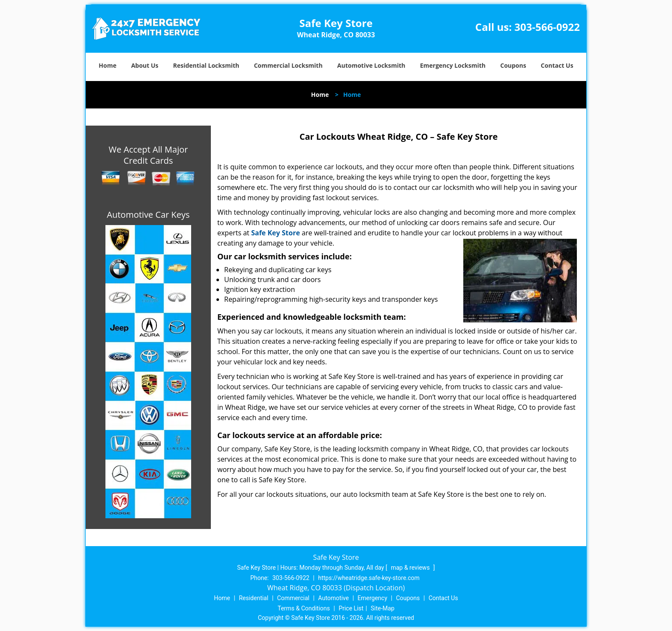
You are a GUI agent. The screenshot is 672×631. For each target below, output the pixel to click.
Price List (351, 608)
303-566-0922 (547, 27)
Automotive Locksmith (371, 65)
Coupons (513, 65)
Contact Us (557, 65)
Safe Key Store (276, 233)
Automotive (333, 598)
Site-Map (382, 608)
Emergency (372, 598)
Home (107, 65)
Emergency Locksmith (453, 65)
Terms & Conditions (304, 608)
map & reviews (411, 568)
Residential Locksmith (206, 65)
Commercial (293, 598)
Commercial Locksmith (288, 65)
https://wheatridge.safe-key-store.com (369, 578)
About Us (145, 65)
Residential (253, 598)
